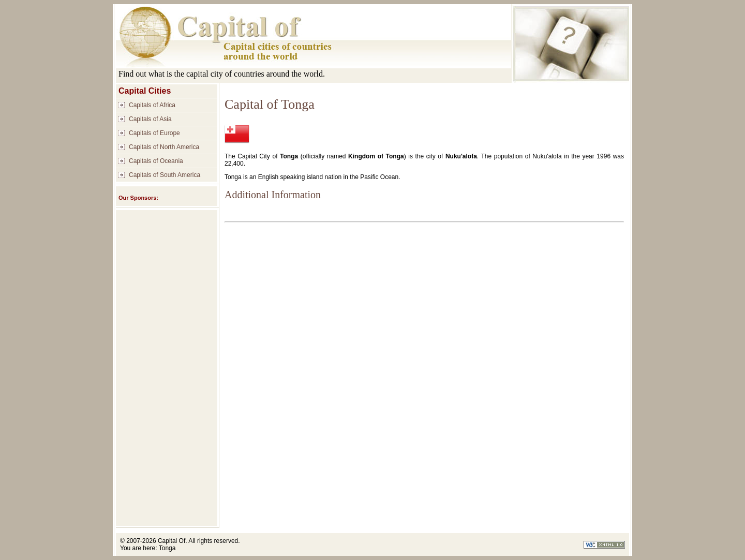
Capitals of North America (164, 147)
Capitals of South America (165, 175)
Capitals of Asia (150, 119)
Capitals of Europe (154, 133)
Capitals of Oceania (156, 161)
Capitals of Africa (152, 105)
